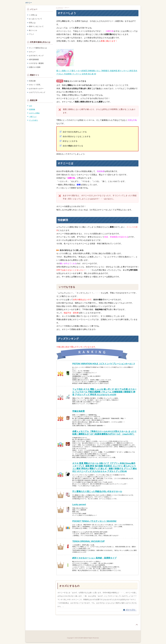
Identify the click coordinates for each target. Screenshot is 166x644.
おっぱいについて (36, 19)
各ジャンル (33, 30)
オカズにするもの (69, 586)
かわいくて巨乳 (35, 85)
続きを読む (131, 610)
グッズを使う (34, 120)
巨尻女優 (32, 81)
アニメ (31, 34)
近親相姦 (32, 109)
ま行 (31, 106)
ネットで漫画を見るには (38, 48)
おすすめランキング (36, 56)
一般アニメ (33, 117)
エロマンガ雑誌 (34, 113)
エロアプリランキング (37, 92)
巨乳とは (32, 23)
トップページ (59, 8)
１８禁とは (33, 15)
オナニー (29, 3)
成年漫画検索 (34, 59)
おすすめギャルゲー (36, 89)
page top (137, 625)
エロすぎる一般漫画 (36, 63)
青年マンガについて (36, 26)
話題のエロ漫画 (35, 67)
